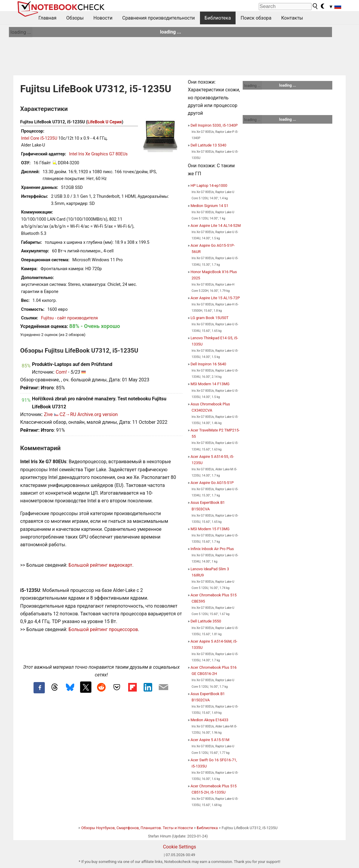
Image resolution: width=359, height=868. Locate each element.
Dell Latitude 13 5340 (208, 145)
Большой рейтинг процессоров (103, 629)
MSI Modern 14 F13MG (210, 384)
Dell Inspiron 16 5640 (208, 364)
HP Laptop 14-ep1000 (209, 185)
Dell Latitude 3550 (206, 621)
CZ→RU (68, 414)
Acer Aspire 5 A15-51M (210, 740)
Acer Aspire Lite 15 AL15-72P (215, 298)
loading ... (21, 32)
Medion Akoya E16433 (209, 720)
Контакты (292, 18)
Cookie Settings (179, 847)
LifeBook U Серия (105, 122)
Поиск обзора (256, 18)
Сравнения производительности (159, 18)
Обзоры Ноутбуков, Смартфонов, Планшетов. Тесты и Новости (137, 828)
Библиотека (218, 18)
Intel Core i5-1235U (39, 138)
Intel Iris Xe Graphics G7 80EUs (98, 154)
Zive (48, 414)
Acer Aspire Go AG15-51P (212, 483)
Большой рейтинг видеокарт (100, 565)
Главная (48, 18)
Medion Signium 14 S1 (209, 206)
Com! (61, 372)
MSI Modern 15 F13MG (210, 529)
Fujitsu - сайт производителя (69, 318)
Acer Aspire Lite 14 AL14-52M (216, 226)
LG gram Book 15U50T (209, 318)
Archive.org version (98, 414)
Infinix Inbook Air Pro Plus (212, 549)
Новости (103, 18)
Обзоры (75, 18)
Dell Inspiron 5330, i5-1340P (214, 125)
